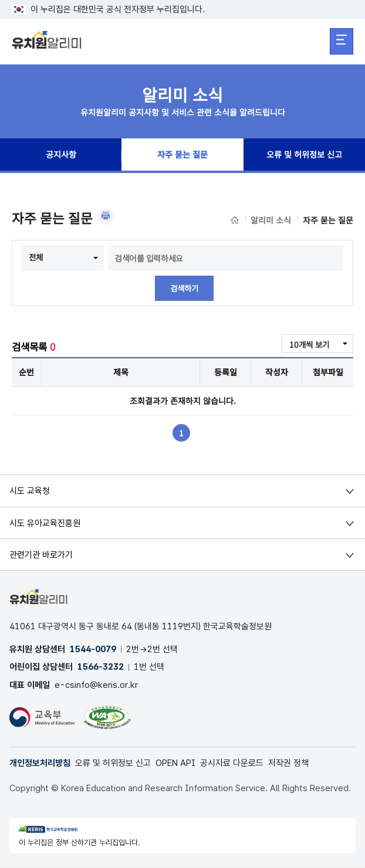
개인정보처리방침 (40, 764)
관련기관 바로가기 (41, 555)
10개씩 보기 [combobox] (308, 345)
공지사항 (61, 156)
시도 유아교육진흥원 (45, 523)
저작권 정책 (288, 764)
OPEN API (175, 764)
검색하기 (184, 289)
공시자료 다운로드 (232, 764)
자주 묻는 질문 (182, 156)
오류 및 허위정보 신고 (304, 156)
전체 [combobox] (36, 257)
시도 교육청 (30, 491)
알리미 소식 (271, 220)
